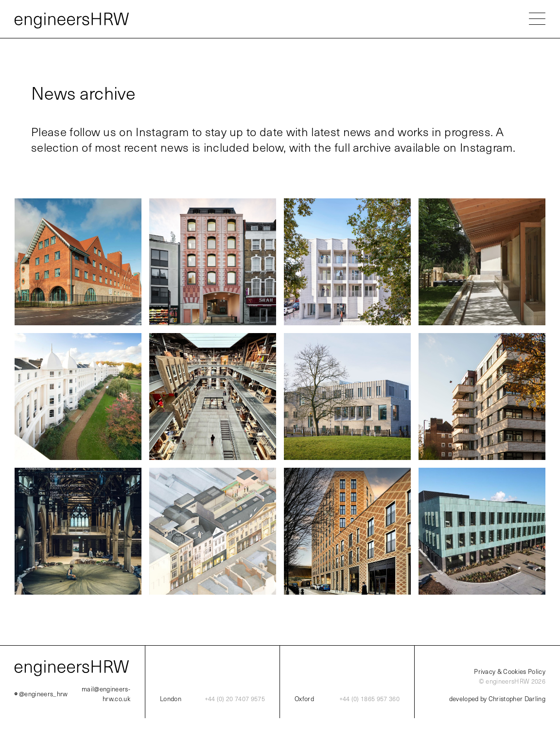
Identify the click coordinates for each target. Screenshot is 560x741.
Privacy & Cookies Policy (510, 671)
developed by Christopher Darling (497, 699)
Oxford (304, 699)
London (171, 699)
